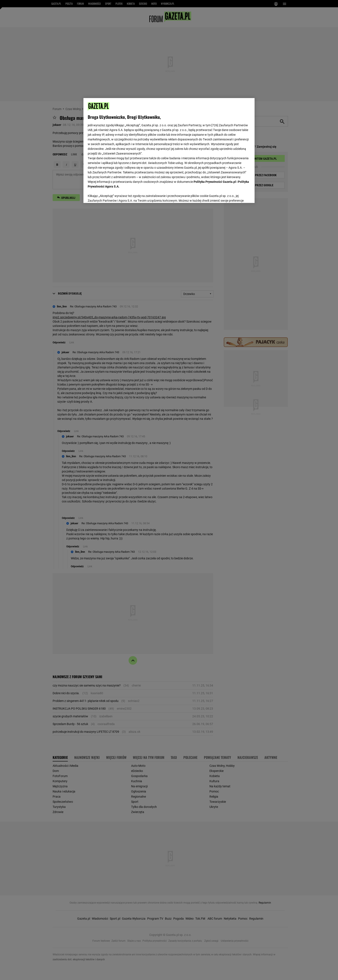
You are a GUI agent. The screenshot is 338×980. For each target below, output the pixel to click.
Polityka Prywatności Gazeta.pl (215, 182)
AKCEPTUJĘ (236, 195)
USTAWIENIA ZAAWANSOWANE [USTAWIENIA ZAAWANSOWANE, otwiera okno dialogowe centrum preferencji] (116, 194)
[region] (169, 150)
